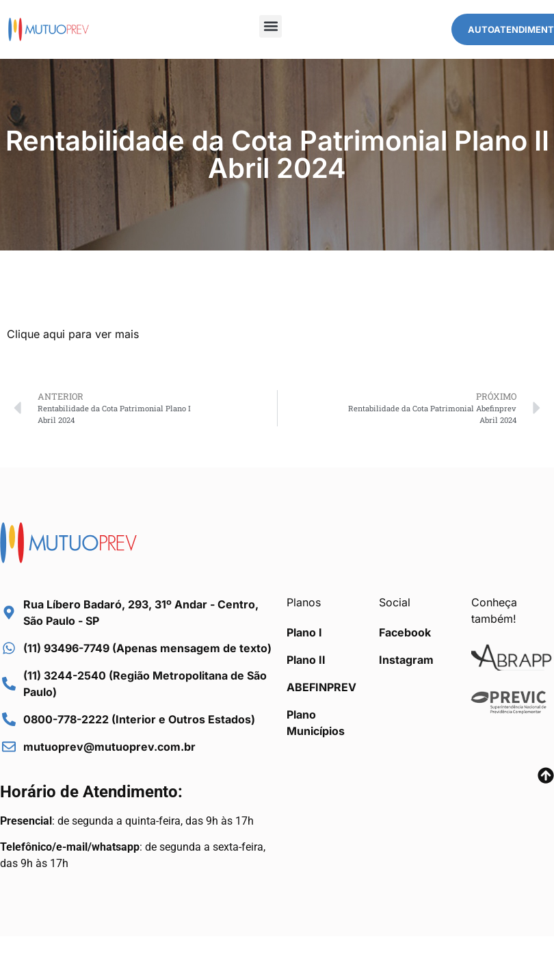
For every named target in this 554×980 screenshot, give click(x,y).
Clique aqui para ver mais (73, 334)
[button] (271, 26)
